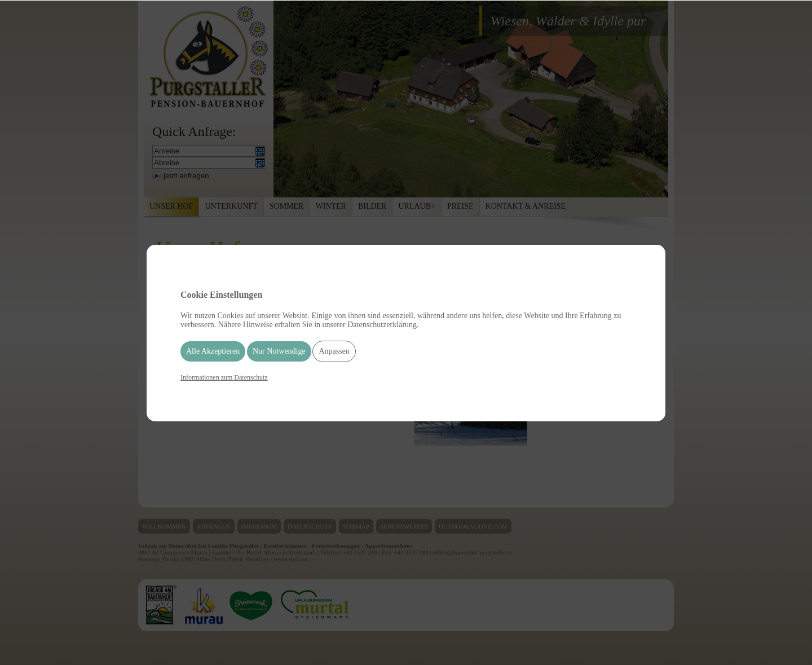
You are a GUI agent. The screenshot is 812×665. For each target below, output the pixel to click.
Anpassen (334, 351)
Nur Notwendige (279, 351)
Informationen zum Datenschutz (224, 377)
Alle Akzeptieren (213, 351)
